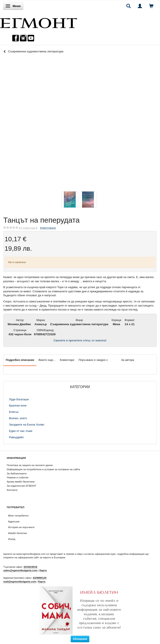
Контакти (12, 490)
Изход (12, 539)
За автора (128, 360)
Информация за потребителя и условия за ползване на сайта (43, 469)
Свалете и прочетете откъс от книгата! (80, 340)
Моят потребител (18, 515)
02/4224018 (30, 567)
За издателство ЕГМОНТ (22, 486)
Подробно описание (20, 360)
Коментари (67, 360)
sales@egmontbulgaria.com (20, 570)
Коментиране (48, 228)
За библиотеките (17, 473)
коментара (28, 228)
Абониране (80, 639)
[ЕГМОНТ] (39, 22)
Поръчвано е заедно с (93, 360)
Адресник (14, 521)
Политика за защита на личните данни (30, 465)
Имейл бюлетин (18, 533)
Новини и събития (18, 477)
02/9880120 (40, 578)
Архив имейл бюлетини (21, 482)
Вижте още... (47, 360)
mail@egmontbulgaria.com (20, 581)
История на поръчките (21, 527)
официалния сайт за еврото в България (42, 557)
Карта (43, 570)
